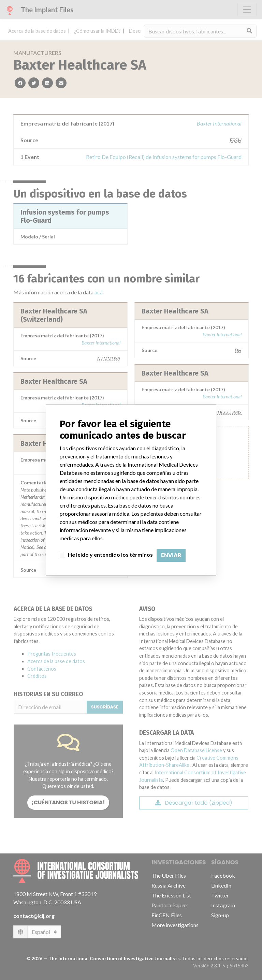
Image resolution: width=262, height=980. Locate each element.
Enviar (171, 555)
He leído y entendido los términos (110, 554)
